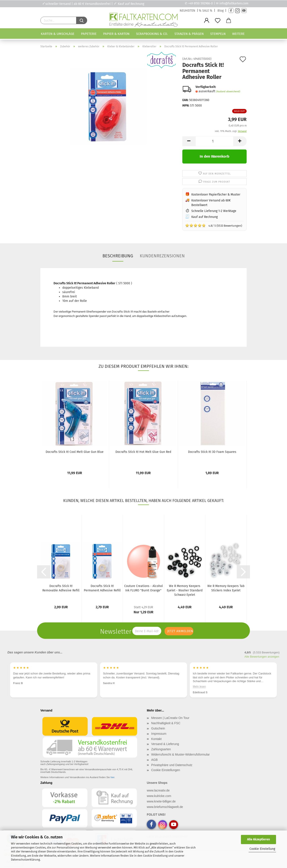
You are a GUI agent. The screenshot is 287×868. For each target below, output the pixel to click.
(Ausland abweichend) (228, 92)
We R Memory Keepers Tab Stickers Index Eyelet (226, 588)
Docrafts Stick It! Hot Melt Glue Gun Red (143, 452)
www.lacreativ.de (158, 790)
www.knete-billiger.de (161, 801)
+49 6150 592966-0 (201, 3)
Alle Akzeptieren (258, 839)
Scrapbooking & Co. (152, 34)
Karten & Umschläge (58, 34)
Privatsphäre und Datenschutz (172, 765)
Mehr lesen (199, 686)
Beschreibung (118, 256)
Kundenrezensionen (162, 256)
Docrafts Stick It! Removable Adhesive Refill (61, 588)
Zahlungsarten (161, 749)
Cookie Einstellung (262, 849)
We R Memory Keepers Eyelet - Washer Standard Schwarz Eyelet (185, 590)
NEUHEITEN (187, 11)
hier (113, 777)
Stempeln (218, 34)
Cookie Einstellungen (166, 770)
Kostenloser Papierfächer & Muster (216, 195)
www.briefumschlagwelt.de (165, 807)
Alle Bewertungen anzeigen (262, 657)
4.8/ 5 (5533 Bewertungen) (214, 225)
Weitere (238, 34)
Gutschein (158, 728)
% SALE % (206, 11)
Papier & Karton (116, 34)
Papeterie (89, 34)
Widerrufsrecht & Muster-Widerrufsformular (180, 754)
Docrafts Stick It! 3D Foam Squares (212, 452)
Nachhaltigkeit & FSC (166, 723)
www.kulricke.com (159, 796)
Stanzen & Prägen (189, 34)
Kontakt (156, 739)
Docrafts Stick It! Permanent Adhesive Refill (102, 588)
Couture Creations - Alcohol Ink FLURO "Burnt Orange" (143, 588)
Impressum (159, 734)
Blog (221, 11)
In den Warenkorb (214, 156)
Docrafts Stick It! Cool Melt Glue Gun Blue (75, 452)
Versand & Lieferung (165, 744)
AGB (154, 760)
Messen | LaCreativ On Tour (170, 718)
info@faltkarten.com (234, 3)
